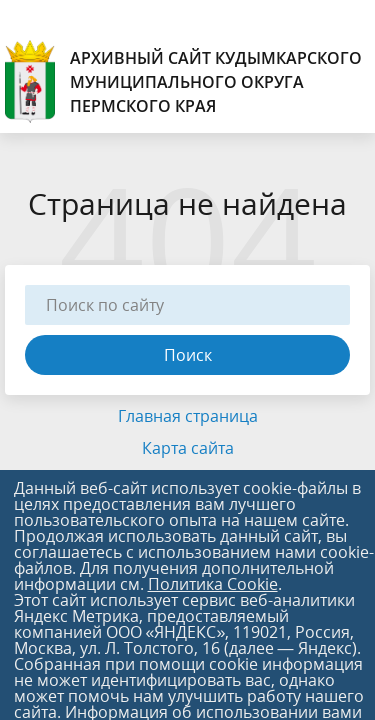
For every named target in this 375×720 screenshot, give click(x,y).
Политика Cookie (213, 584)
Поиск (188, 355)
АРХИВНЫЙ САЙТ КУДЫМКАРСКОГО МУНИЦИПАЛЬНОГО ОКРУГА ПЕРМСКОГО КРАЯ (183, 81)
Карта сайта (188, 448)
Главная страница (188, 416)
